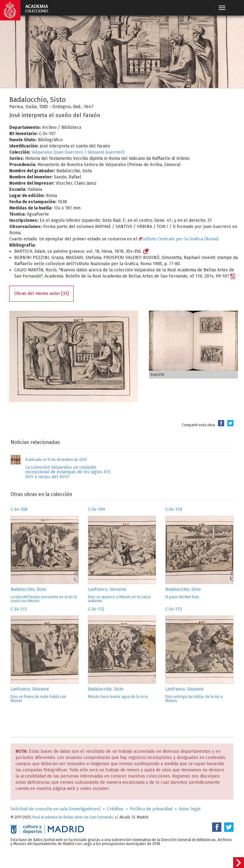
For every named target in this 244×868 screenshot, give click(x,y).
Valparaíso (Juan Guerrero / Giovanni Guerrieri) (78, 152)
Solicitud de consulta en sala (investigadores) (56, 809)
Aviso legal (190, 809)
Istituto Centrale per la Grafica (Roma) (178, 239)
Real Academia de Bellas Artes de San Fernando (73, 817)
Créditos (115, 809)
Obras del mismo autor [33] (41, 294)
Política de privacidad (151, 809)
